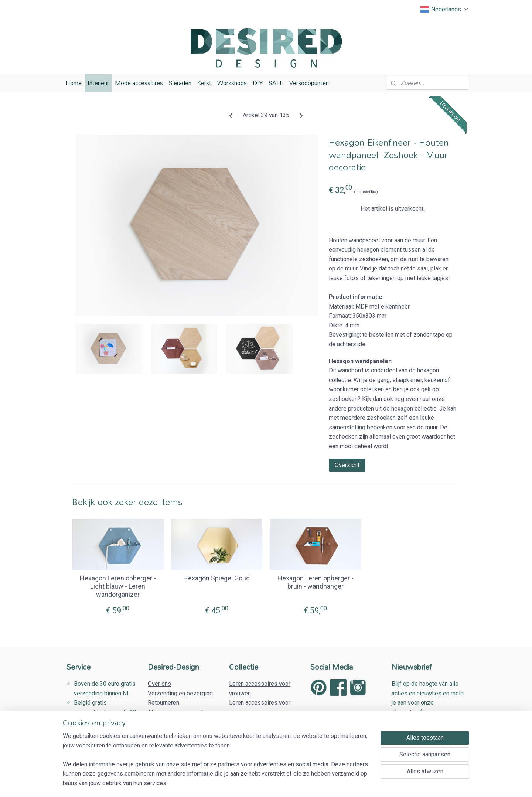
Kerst (204, 83)
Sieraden (180, 83)
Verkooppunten (309, 83)
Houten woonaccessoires (262, 731)
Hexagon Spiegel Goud (216, 578)
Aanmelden (412, 731)
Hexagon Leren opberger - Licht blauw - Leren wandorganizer (118, 586)
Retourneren (163, 703)
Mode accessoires (139, 83)
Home (74, 83)
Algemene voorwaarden (178, 712)
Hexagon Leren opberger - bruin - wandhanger (316, 582)
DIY (258, 83)
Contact (158, 731)
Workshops (232, 83)
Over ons (159, 684)
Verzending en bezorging (180, 693)
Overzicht (347, 465)
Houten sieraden (250, 721)
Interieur (98, 83)
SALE (276, 83)
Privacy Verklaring (171, 721)
